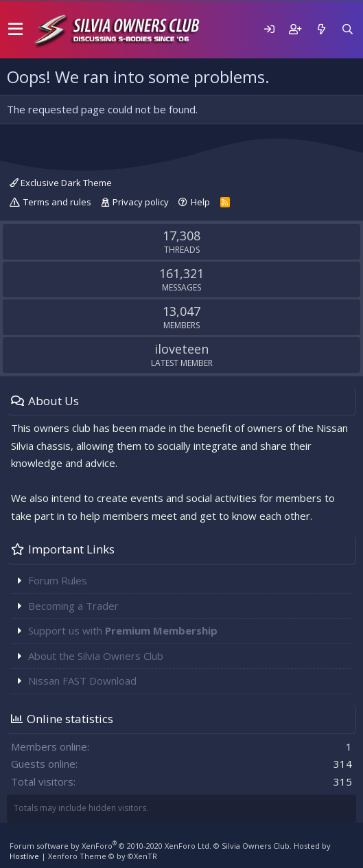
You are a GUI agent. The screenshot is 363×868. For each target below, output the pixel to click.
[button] (15, 30)
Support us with (123, 630)
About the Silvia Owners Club (96, 656)
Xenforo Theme (103, 856)
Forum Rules (58, 580)
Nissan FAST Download (82, 681)
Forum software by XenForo (110, 846)
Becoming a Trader (73, 606)
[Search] (347, 29)
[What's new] (321, 29)
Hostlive (24, 856)
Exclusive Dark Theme (61, 183)
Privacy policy (141, 202)
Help (200, 202)
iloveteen (181, 349)
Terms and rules (57, 202)
